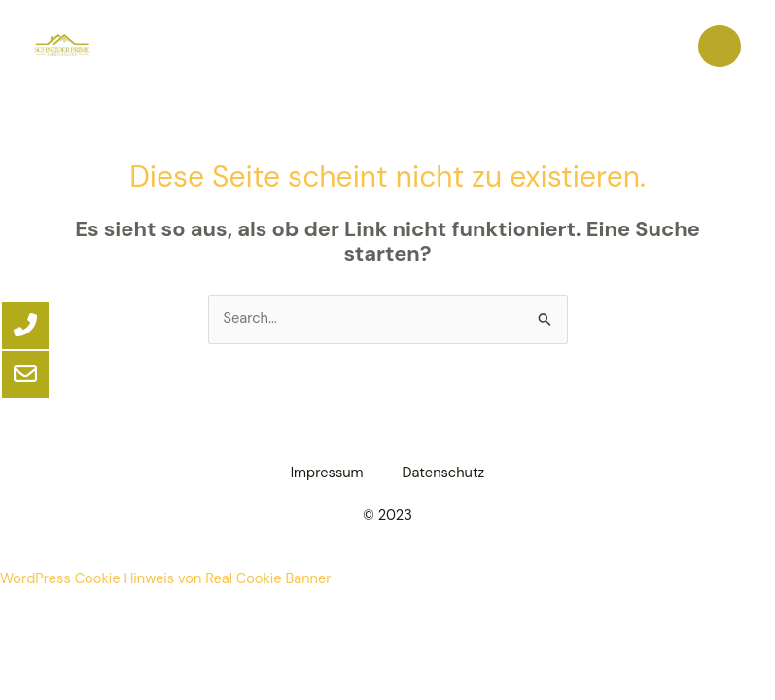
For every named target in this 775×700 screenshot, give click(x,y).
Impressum (327, 473)
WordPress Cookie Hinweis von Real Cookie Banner (166, 579)
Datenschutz (444, 473)
